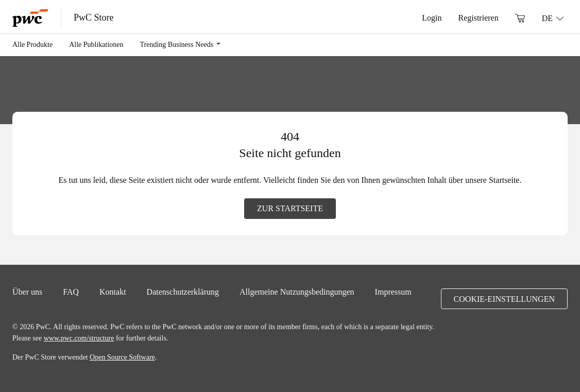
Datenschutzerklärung (183, 292)
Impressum (393, 292)
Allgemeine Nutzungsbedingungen (297, 292)
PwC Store (94, 18)
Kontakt (113, 292)
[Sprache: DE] (553, 18)
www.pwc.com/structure (79, 338)
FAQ (71, 292)
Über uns (27, 292)
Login (432, 18)
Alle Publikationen (96, 44)
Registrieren (478, 18)
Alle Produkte (32, 44)
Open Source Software (122, 357)
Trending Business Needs (177, 44)
